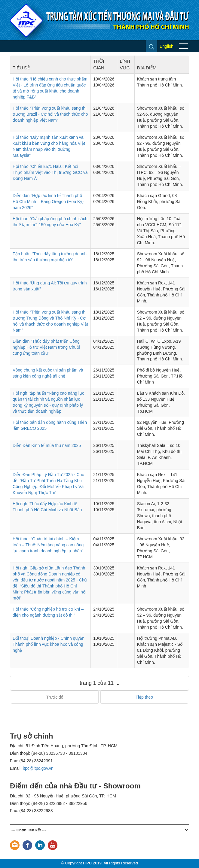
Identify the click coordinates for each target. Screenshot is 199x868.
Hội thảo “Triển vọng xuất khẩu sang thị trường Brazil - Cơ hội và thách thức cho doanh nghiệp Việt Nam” (50, 114)
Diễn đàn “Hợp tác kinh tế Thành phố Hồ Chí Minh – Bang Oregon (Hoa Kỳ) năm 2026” (48, 202)
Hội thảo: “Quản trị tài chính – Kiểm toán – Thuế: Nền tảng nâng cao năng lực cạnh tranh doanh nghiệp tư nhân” (48, 545)
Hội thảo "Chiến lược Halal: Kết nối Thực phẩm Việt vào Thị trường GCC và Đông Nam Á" (50, 172)
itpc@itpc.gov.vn (38, 768)
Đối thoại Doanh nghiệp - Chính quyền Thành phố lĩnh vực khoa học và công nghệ (49, 644)
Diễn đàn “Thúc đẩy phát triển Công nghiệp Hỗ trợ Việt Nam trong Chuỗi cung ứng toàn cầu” (46, 347)
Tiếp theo (144, 697)
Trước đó (55, 697)
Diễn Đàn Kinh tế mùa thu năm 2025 (47, 445)
